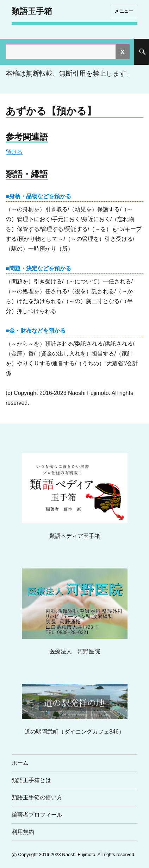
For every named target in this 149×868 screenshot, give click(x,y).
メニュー (124, 11)
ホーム (20, 763)
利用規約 (23, 832)
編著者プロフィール (37, 815)
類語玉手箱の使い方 (37, 797)
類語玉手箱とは (31, 780)
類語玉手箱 (32, 11)
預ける (14, 152)
